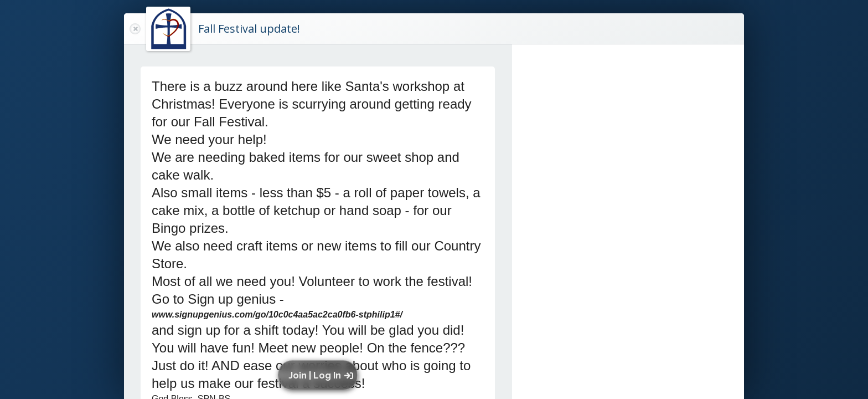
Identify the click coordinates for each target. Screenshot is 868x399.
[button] (320, 375)
